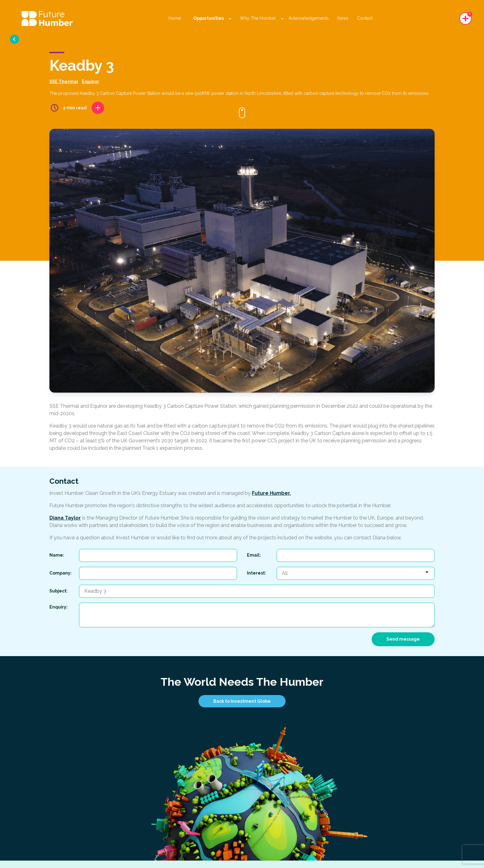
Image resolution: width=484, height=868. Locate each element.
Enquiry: (58, 607)
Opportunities (212, 18)
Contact (365, 18)
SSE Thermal (64, 82)
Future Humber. (271, 493)
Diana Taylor (65, 518)
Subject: (58, 591)
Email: (254, 555)
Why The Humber (262, 18)
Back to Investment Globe (242, 701)
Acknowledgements (309, 18)
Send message (403, 639)
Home (175, 18)
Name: (57, 555)
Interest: (257, 573)
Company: (60, 573)
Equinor (90, 82)
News (343, 18)
